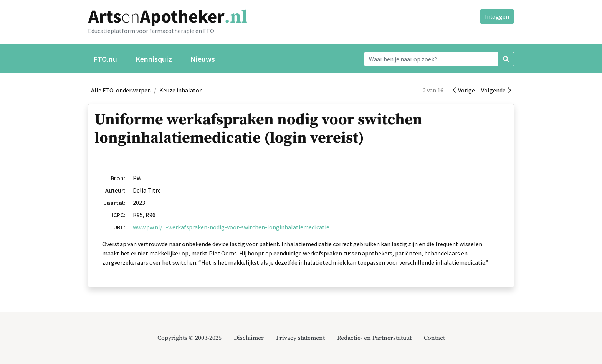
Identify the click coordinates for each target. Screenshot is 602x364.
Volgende (496, 90)
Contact (434, 338)
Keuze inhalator (180, 90)
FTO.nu (105, 59)
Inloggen (497, 16)
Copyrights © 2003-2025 (189, 338)
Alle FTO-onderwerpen (121, 90)
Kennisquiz (154, 59)
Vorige (464, 90)
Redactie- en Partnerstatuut (374, 338)
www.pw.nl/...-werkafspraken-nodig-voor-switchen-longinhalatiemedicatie (231, 227)
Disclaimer (249, 338)
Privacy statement (300, 338)
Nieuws (203, 59)
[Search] (431, 59)
